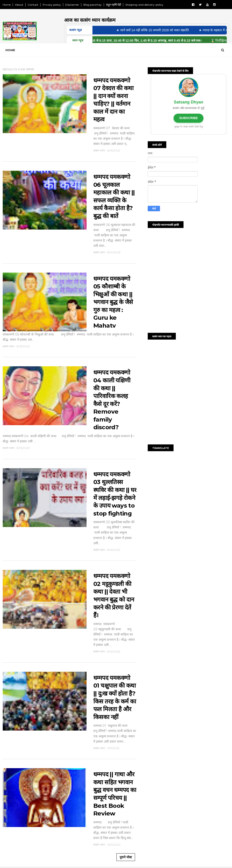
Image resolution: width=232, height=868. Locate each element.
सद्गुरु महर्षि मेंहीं (114, 5)
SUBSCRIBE (188, 118)
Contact (33, 5)
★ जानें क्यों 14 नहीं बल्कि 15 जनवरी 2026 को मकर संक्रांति (155, 30)
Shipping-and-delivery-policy (144, 5)
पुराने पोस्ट (126, 857)
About (19, 5)
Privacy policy (52, 5)
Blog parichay (93, 5)
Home (7, 5)
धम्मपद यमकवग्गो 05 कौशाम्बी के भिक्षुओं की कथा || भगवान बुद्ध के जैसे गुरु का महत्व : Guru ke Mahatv (113, 302)
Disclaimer (72, 5)
